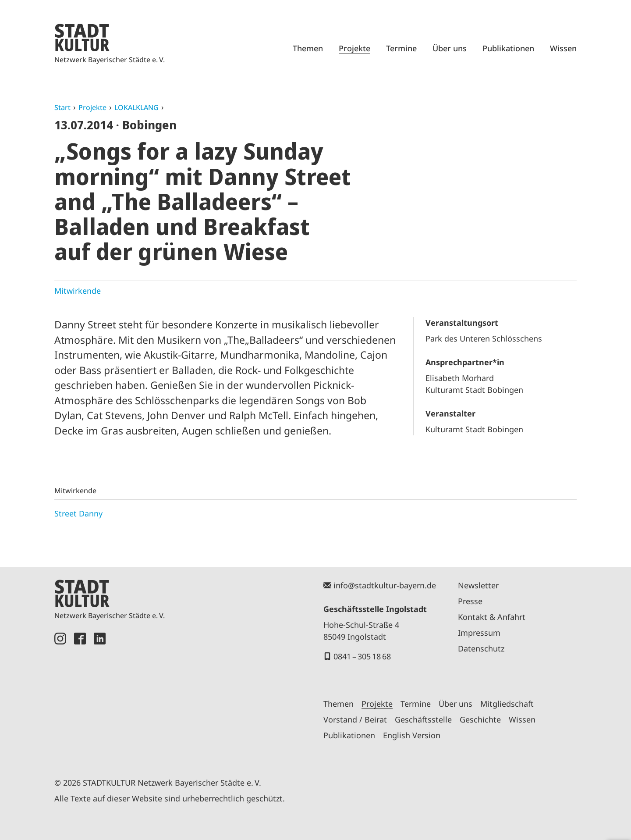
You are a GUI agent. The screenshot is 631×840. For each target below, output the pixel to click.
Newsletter (478, 585)
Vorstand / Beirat (355, 719)
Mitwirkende (78, 291)
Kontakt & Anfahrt (492, 617)
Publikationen (508, 48)
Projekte (354, 48)
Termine (401, 48)
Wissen (563, 48)
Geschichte (480, 719)
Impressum (479, 633)
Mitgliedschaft (507, 704)
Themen (308, 48)
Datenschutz (481, 648)
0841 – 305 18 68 (362, 656)
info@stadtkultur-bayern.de (385, 585)
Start (62, 107)
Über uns (450, 48)
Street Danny (78, 513)
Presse (470, 601)
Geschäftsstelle (423, 719)
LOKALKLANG (136, 107)
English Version (412, 735)
